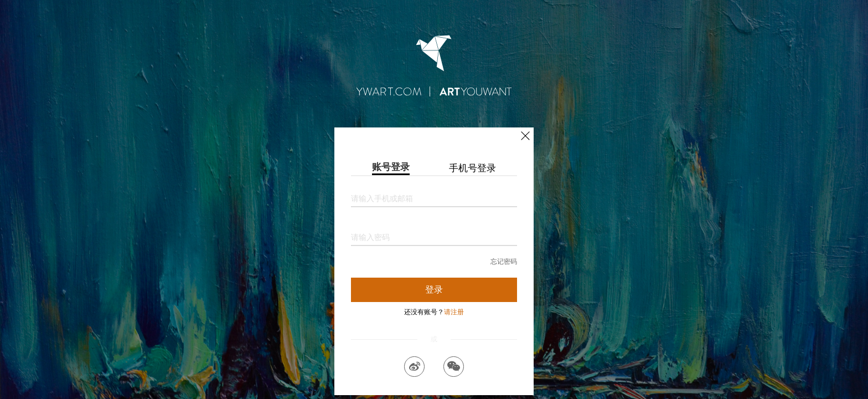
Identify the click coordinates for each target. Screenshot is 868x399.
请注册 (454, 312)
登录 (434, 290)
